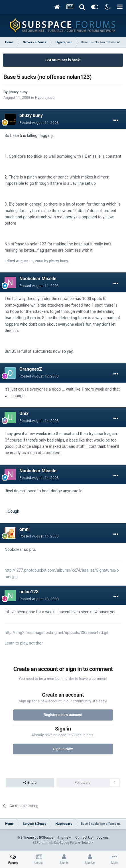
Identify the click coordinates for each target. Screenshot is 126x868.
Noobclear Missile (38, 279)
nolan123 (29, 592)
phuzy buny (18, 92)
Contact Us (84, 838)
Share (30, 783)
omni (25, 529)
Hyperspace (45, 98)
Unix (24, 414)
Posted (39, 123)
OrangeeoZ (31, 369)
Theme (64, 838)
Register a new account (63, 715)
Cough (13, 511)
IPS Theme (26, 838)
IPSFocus (46, 838)
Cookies (102, 838)
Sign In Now (63, 749)
